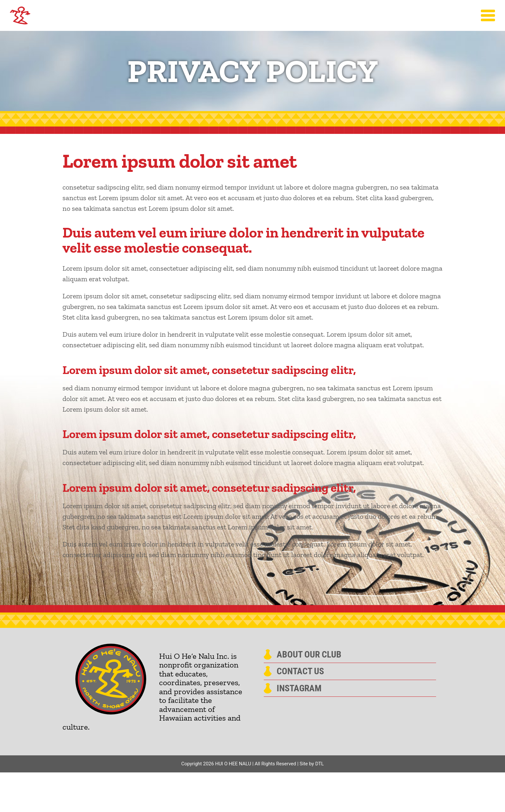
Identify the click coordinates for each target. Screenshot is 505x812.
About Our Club (309, 655)
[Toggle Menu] (488, 15)
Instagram (299, 688)
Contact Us (300, 671)
